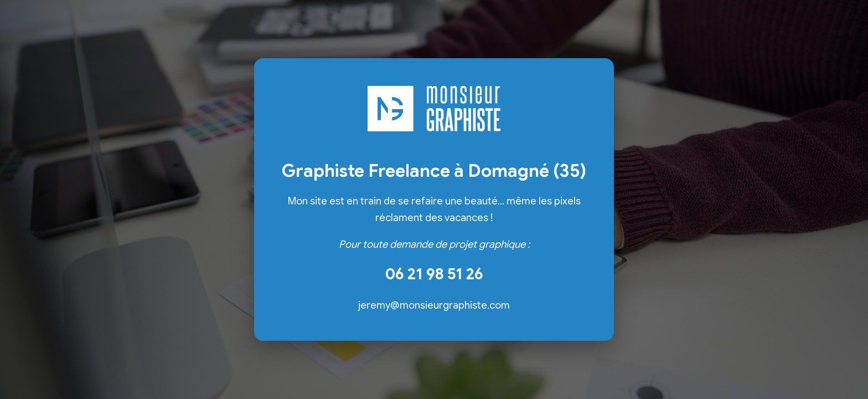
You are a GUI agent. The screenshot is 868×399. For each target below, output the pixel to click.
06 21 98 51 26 (434, 274)
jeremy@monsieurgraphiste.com (434, 305)
